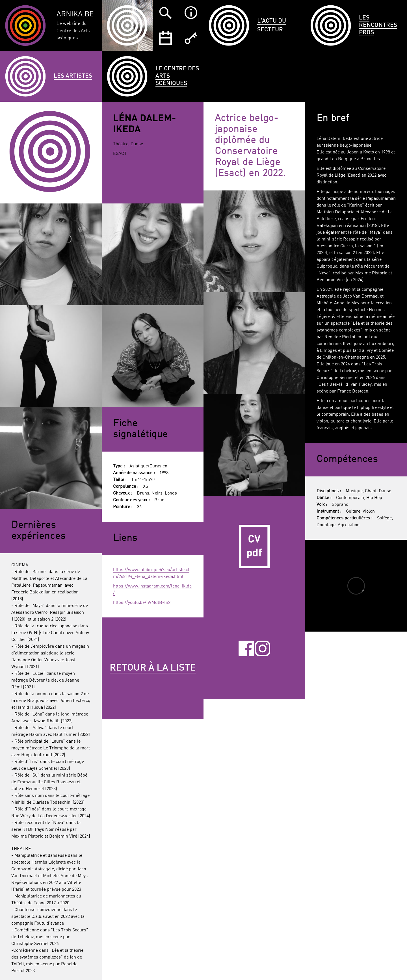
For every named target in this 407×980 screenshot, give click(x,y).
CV (254, 547)
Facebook (246, 648)
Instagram (263, 648)
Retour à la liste (153, 668)
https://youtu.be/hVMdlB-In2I (142, 603)
